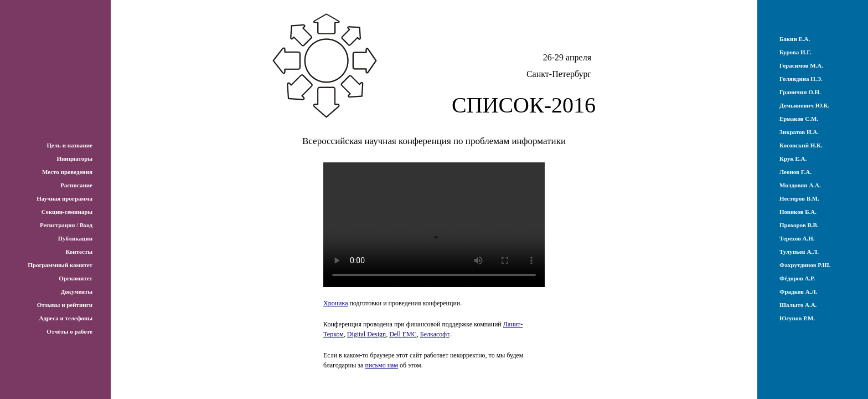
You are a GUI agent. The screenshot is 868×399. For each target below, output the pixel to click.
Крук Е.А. (793, 158)
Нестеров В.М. (799, 198)
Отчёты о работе (69, 331)
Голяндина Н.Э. (801, 79)
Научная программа (64, 198)
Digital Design (366, 334)
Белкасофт (435, 334)
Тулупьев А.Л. (799, 252)
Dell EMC (403, 334)
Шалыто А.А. (798, 305)
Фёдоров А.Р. (797, 278)
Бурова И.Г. (795, 52)
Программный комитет (60, 265)
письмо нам (381, 365)
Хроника (335, 303)
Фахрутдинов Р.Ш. (805, 265)
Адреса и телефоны (66, 318)
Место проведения (67, 172)
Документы (77, 291)
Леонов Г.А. (795, 172)
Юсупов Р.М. (797, 318)
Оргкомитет (76, 278)
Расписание (76, 185)
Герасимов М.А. (801, 65)
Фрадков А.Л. (798, 291)
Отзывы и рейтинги (65, 305)
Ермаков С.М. (799, 119)
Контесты (79, 252)
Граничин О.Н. (800, 92)
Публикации (75, 238)
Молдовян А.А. (800, 185)
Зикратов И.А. (799, 132)
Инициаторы (74, 158)
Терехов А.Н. (797, 238)
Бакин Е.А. (795, 39)
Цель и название (69, 145)
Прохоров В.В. (799, 225)
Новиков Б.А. (798, 212)
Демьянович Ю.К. (805, 105)
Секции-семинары (67, 212)
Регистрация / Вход (66, 225)
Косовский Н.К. (801, 145)
